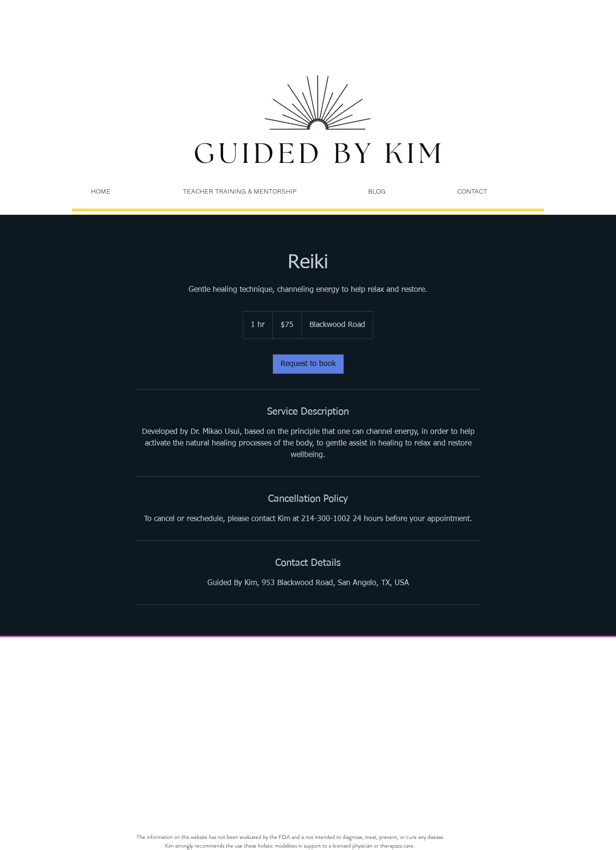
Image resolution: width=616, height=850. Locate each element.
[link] (308, 364)
